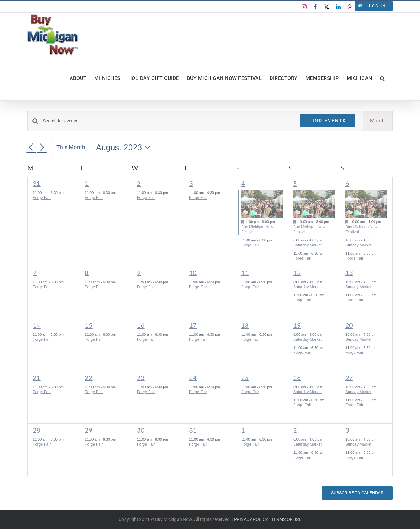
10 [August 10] (193, 273)
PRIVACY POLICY (251, 519)
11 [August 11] (245, 273)
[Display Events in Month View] (377, 121)
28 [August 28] (37, 430)
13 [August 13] (349, 273)
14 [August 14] (37, 325)
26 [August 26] (297, 378)
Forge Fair (42, 198)
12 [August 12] (297, 273)
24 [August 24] (193, 378)
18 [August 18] (245, 325)
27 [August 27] (349, 378)
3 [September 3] (347, 430)
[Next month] (42, 148)
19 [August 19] (297, 325)
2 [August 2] (139, 183)
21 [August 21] (37, 378)
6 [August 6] (347, 183)
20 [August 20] (349, 325)
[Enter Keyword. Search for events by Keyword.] (168, 121)
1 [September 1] (243, 430)
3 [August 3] (191, 183)
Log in (378, 6)
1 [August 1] (87, 183)
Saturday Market (308, 245)
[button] (383, 78)
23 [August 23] (141, 378)
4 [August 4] (243, 183)
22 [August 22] (89, 378)
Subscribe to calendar (357, 493)
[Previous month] (31, 148)
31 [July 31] (37, 183)
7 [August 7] (35, 273)
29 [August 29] (89, 430)
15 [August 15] (89, 325)
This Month (71, 147)
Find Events (328, 121)
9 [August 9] (139, 273)
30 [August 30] (141, 430)
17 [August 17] (193, 325)
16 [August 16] (141, 325)
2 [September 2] (295, 430)
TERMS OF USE (286, 519)
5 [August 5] (295, 183)
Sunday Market (358, 245)
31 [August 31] (193, 430)
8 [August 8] (87, 273)
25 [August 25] (245, 378)
